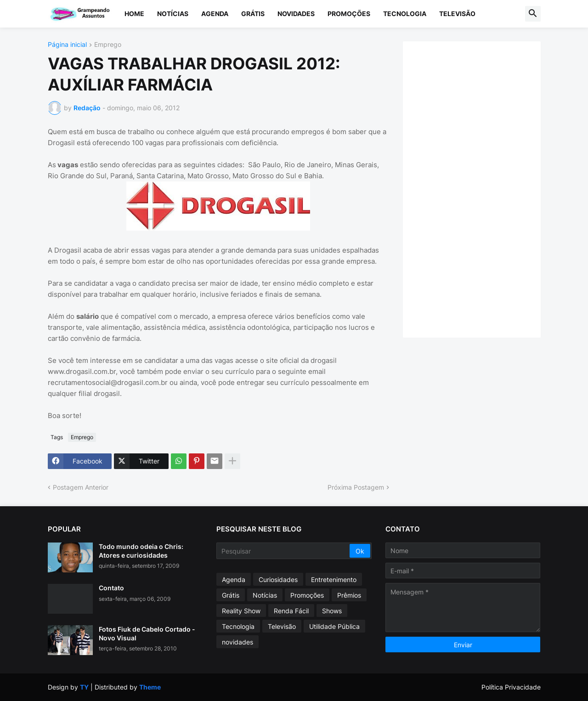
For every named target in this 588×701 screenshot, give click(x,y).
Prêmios (349, 595)
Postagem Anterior (81, 487)
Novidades (296, 14)
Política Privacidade (511, 687)
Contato (111, 588)
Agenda (215, 14)
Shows (332, 611)
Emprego (108, 45)
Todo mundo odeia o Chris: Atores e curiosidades (141, 551)
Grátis (253, 14)
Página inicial (67, 45)
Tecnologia (405, 14)
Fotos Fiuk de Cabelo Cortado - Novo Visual (147, 633)
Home (134, 14)
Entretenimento (334, 579)
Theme (150, 687)
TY (84, 687)
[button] (533, 14)
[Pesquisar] (284, 551)
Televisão (457, 14)
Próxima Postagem (356, 487)
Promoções (349, 14)
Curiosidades (278, 579)
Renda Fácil (291, 611)
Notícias (173, 14)
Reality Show (241, 611)
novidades (237, 642)
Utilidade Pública (334, 626)
